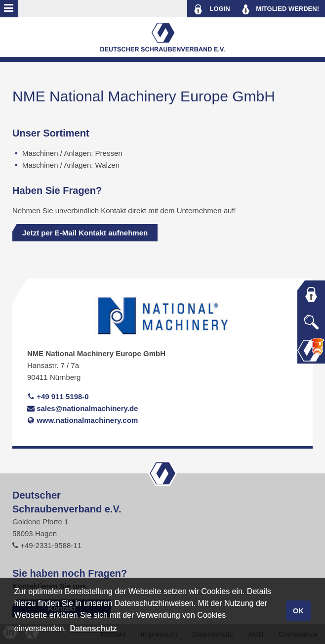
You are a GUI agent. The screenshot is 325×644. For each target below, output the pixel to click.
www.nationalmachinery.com (82, 420)
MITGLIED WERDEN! (281, 9)
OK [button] (298, 611)
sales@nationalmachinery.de (82, 408)
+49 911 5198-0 (58, 396)
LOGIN (212, 9)
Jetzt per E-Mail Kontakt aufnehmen (85, 233)
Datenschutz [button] (93, 628)
